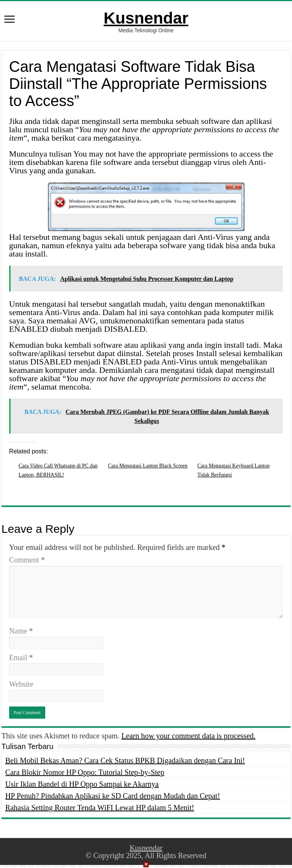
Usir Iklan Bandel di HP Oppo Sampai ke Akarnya (82, 784)
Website (21, 684)
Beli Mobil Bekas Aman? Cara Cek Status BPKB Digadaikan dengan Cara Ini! (125, 760)
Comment (27, 560)
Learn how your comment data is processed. (188, 736)
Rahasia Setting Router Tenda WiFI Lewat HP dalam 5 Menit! (100, 808)
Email (21, 657)
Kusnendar (146, 18)
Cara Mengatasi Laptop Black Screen (148, 466)
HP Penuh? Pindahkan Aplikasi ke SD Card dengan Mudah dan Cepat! (113, 796)
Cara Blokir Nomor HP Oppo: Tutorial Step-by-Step (85, 772)
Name (21, 631)
